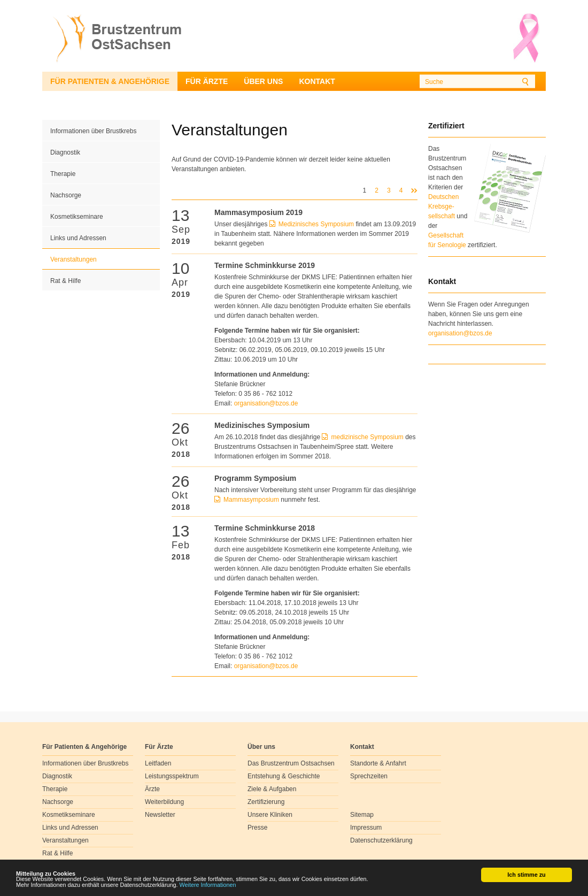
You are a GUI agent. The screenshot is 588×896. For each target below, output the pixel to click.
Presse (257, 828)
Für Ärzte (207, 81)
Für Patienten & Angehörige (110, 81)
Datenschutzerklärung (381, 840)
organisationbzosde (266, 403)
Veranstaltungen (73, 259)
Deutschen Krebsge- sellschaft (443, 206)
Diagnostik (65, 152)
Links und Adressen (78, 238)
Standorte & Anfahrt (378, 763)
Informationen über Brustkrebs (93, 131)
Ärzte (152, 789)
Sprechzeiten (369, 776)
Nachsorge (66, 195)
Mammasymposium (252, 500)
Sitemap (362, 815)
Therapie (63, 174)
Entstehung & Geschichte (284, 776)
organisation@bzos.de (460, 333)
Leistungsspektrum (172, 776)
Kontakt (317, 81)
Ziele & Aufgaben (272, 789)
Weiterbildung (164, 802)
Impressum (366, 828)
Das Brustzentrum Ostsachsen (291, 763)
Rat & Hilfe (65, 281)
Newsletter (160, 815)
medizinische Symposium (367, 437)
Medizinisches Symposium (316, 224)
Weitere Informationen (208, 885)
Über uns (263, 81)
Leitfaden (158, 763)
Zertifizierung (266, 802)
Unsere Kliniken (270, 815)
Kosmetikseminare (77, 217)
